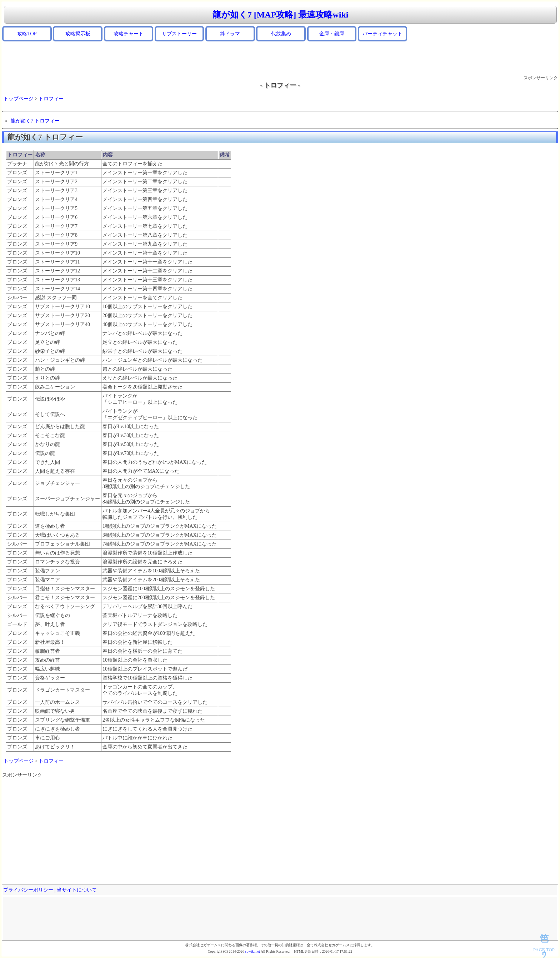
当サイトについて (77, 890)
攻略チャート (129, 34)
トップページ (19, 99)
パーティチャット (382, 34)
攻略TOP (27, 34)
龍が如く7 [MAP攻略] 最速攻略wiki (281, 15)
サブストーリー (179, 34)
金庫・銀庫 (332, 34)
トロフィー (51, 99)
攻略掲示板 (78, 34)
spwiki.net (252, 951)
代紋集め (281, 34)
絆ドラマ (230, 34)
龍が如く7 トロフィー (35, 121)
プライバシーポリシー (28, 890)
